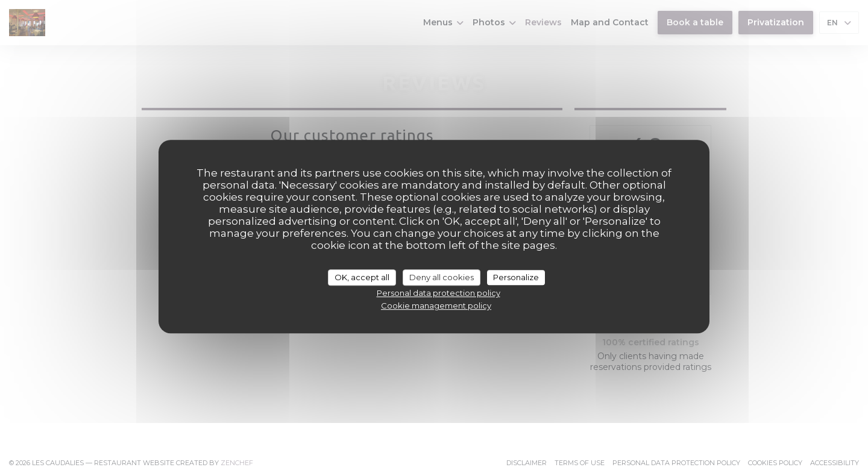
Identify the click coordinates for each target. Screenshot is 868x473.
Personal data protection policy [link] (439, 293)
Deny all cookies (442, 277)
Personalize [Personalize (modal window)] (516, 277)
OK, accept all (362, 277)
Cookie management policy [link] (436, 305)
